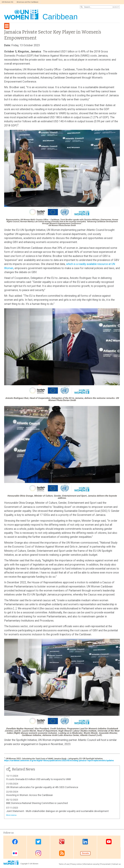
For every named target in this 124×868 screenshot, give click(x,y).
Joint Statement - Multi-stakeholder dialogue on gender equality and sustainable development (57, 811)
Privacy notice (76, 864)
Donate (85, 853)
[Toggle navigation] (7, 26)
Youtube (109, 842)
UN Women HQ (7, 2)
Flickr (15, 853)
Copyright (24, 864)
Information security (91, 864)
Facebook (15, 842)
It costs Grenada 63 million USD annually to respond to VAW (39, 779)
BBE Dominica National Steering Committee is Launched (37, 803)
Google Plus (62, 842)
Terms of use (64, 864)
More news (11, 815)
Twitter (38, 842)
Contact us (116, 864)
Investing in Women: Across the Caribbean (30, 795)
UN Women (34, 864)
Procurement (106, 864)
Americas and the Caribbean (27, 2)
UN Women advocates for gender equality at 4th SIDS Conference (42, 787)
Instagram (38, 853)
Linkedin (85, 842)
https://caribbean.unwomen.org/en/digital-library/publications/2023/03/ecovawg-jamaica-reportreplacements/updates (59, 761)
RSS (62, 853)
